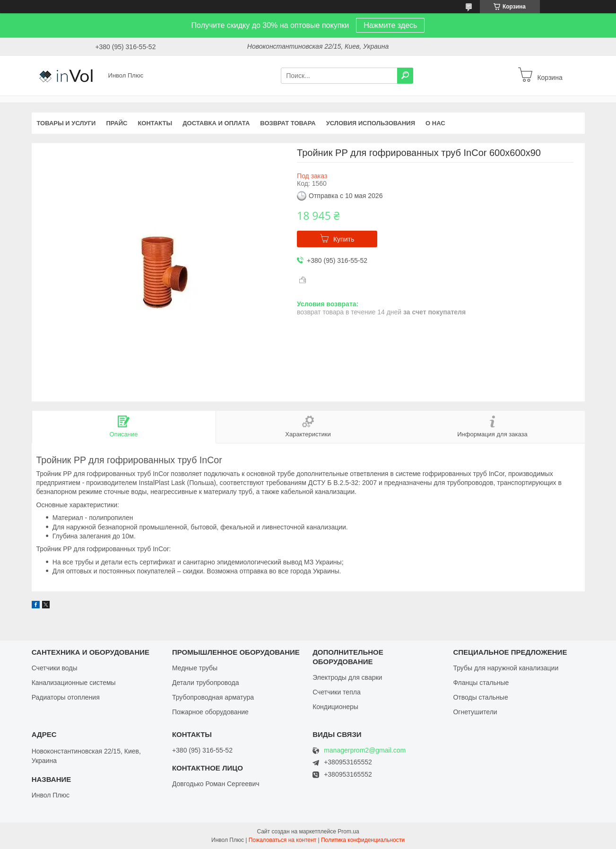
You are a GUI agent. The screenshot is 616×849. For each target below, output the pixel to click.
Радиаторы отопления (66, 697)
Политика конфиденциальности (363, 840)
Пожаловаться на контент (282, 840)
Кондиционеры (335, 707)
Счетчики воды (55, 668)
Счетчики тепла (337, 692)
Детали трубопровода (206, 683)
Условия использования (371, 123)
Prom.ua (348, 832)
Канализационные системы (74, 683)
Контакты (155, 123)
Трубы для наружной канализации (506, 668)
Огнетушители (475, 712)
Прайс (117, 123)
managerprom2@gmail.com (365, 750)
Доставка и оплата (216, 123)
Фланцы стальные (481, 683)
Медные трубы (195, 668)
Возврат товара (288, 123)
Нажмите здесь (390, 25)
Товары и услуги (66, 123)
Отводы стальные (480, 697)
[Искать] (405, 76)
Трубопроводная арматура (213, 697)
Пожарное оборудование (210, 712)
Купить (344, 239)
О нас (435, 123)
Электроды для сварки (347, 677)
